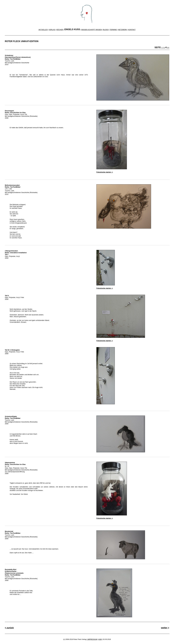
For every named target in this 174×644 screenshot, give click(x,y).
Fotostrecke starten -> (105, 172)
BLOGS (106, 30)
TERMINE (113, 30)
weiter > (165, 628)
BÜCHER (60, 30)
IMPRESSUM (92, 639)
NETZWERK (122, 30)
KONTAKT (132, 30)
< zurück (9, 628)
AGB (100, 639)
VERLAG (52, 30)
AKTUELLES (43, 30)
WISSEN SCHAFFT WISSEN (92, 30)
